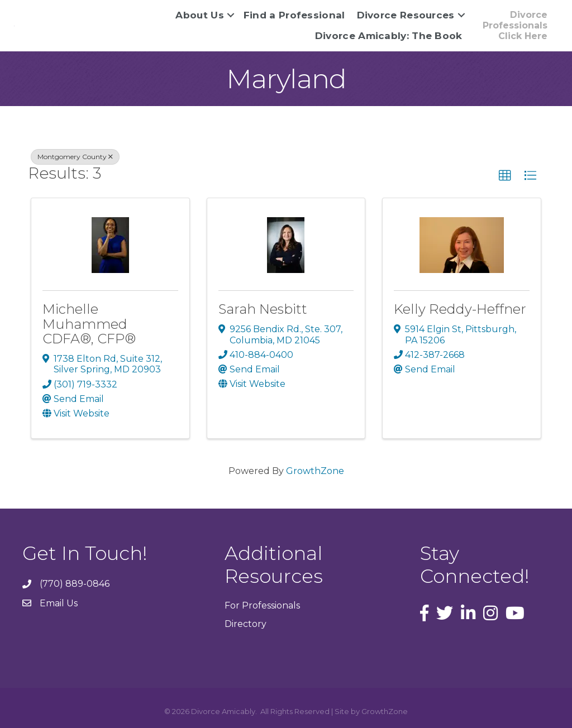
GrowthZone (315, 471)
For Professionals (262, 605)
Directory (246, 624)
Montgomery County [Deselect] (75, 157)
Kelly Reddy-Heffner (460, 309)
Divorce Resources (406, 15)
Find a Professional (294, 15)
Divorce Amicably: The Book (389, 36)
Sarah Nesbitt (263, 309)
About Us (199, 15)
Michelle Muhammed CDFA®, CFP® (89, 324)
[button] (505, 176)
